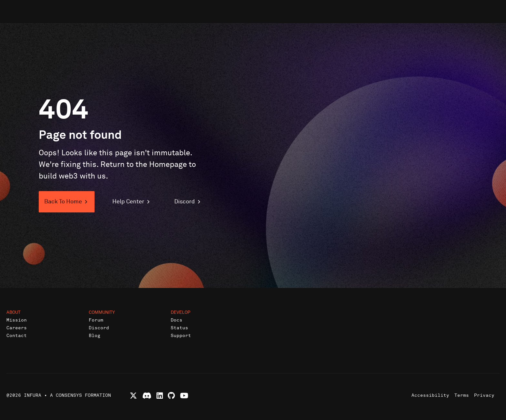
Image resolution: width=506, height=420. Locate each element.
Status (179, 328)
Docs (177, 320)
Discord (99, 328)
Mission (17, 320)
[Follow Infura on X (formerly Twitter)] (133, 396)
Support (181, 336)
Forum (96, 320)
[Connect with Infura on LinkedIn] (160, 396)
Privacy (484, 395)
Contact (17, 336)
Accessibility (430, 395)
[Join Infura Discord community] (147, 396)
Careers (17, 328)
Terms (462, 395)
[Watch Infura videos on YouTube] (184, 396)
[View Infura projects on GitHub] (171, 396)
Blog (95, 336)
